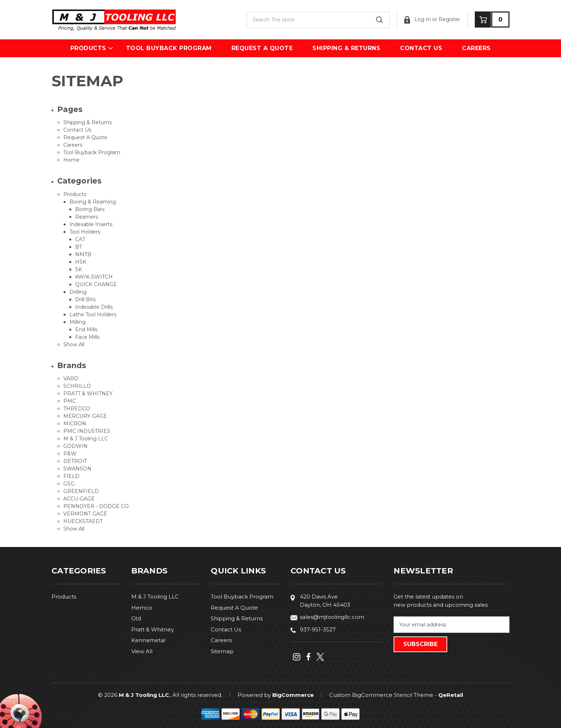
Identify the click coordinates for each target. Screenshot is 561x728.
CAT (80, 239)
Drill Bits (85, 299)
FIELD (71, 476)
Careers (476, 48)
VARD (71, 378)
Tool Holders (85, 232)
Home (71, 160)
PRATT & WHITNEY (88, 394)
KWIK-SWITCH (94, 277)
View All (142, 651)
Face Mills (87, 337)
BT (79, 247)
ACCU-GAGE (79, 499)
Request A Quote (262, 48)
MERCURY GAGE (85, 416)
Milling (77, 322)
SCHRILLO (77, 386)
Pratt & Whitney (153, 629)
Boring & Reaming (93, 202)
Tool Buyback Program (169, 48)
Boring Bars (90, 209)
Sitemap (222, 651)
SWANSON (77, 469)
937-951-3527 (318, 629)
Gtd (136, 618)
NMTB (83, 254)
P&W (70, 454)
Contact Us (421, 48)
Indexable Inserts (91, 224)
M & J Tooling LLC (86, 439)
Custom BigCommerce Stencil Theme (381, 695)
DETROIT (75, 461)
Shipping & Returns (346, 48)
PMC (70, 401)
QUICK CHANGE (96, 284)
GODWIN (75, 446)
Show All (74, 345)
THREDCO (77, 409)
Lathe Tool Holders (93, 314)
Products (88, 48)
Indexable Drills (94, 307)
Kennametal (148, 640)
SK (79, 269)
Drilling (78, 292)
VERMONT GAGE (85, 514)
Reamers (87, 217)
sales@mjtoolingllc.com (332, 617)
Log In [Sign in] (418, 20)
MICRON (75, 424)
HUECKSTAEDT (83, 521)
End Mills (86, 329)
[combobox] (318, 20)
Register (449, 19)
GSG (69, 484)
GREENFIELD (81, 491)
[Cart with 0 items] (492, 19)
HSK (81, 262)
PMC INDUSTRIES (87, 431)
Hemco (142, 608)
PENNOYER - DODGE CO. (97, 506)
